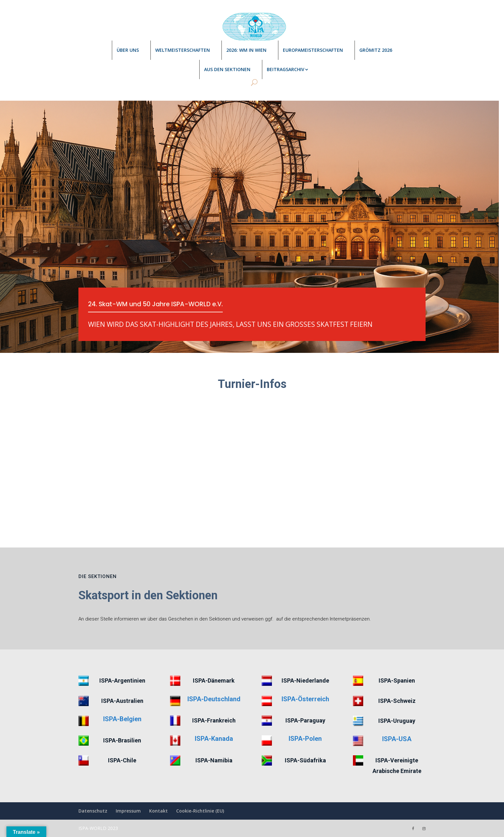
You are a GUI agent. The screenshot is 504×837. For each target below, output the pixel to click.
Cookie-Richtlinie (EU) (200, 811)
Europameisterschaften (313, 50)
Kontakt (158, 811)
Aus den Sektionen (227, 69)
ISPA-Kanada (214, 739)
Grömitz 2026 (376, 50)
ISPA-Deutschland (214, 699)
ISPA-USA (397, 739)
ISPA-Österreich (305, 699)
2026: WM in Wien (246, 50)
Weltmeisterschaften (183, 50)
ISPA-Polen (305, 739)
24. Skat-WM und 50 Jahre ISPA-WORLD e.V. (158, 305)
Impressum (128, 811)
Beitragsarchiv (286, 69)
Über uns (128, 50)
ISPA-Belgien (122, 719)
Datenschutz (93, 811)
